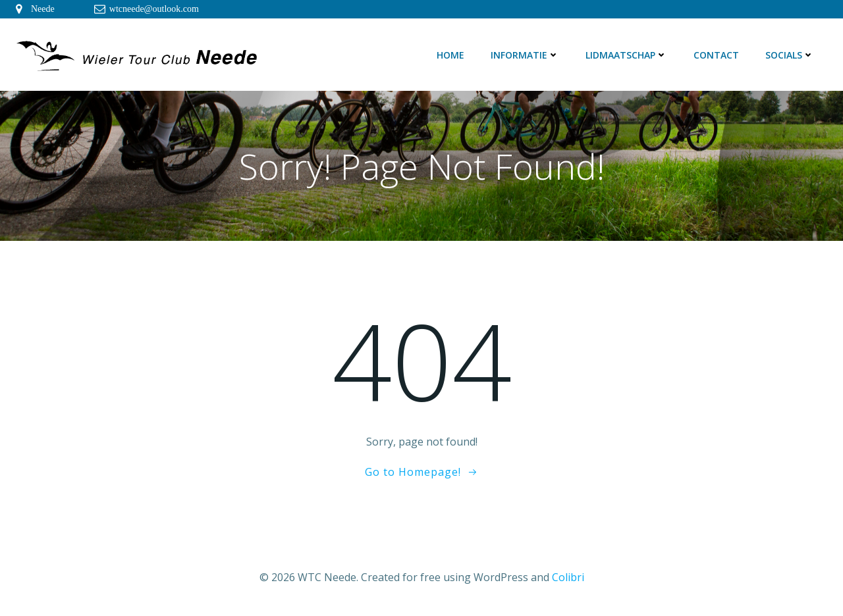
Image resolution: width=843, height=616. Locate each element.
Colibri (568, 577)
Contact (716, 55)
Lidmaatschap (626, 55)
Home (450, 55)
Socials (790, 55)
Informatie (525, 55)
